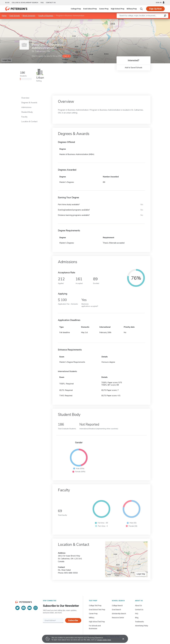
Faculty (24, 117)
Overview (25, 98)
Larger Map (7, 60)
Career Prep (104, 9)
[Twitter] (17, 608)
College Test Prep (95, 606)
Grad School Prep (90, 9)
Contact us (51, 3)
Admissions (26, 107)
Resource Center (118, 618)
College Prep (76, 9)
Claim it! (66, 56)
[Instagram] (36, 608)
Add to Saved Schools (133, 68)
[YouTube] (30, 608)
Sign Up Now (155, 9)
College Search (117, 606)
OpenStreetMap (154, 20)
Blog (7, 3)
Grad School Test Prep (97, 610)
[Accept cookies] (122, 639)
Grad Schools (15, 16)
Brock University (29, 16)
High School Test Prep (97, 622)
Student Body (27, 112)
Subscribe (73, 620)
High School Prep (118, 9)
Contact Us (139, 610)
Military (92, 618)
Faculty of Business (46, 16)
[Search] (141, 9)
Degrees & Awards (29, 103)
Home (4, 16)
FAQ (42, 3)
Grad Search (116, 610)
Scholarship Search (119, 614)
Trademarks (139, 622)
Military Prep (132, 9)
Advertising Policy (142, 626)
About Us (138, 606)
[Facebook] (23, 608)
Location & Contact (29, 122)
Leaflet (141, 20)
